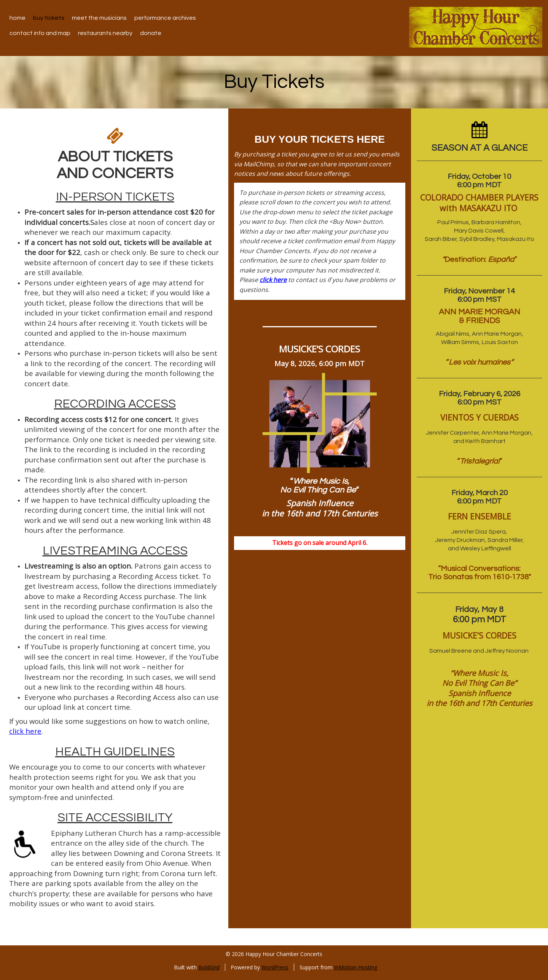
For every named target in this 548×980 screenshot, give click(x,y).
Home (18, 18)
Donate (151, 33)
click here (25, 731)
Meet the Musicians (99, 18)
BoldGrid (209, 967)
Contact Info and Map (40, 33)
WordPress (275, 967)
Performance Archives (165, 18)
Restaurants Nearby (105, 33)
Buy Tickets (49, 18)
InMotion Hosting (356, 967)
